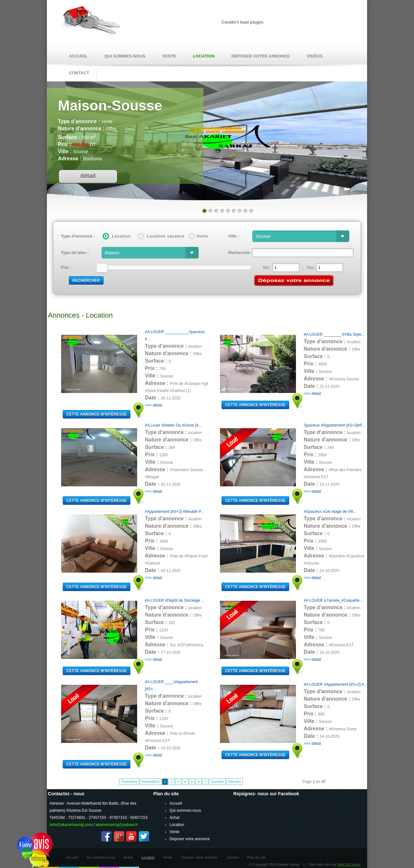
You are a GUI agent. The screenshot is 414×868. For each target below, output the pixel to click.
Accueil (78, 56)
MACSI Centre (349, 864)
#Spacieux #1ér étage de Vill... (330, 512)
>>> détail (153, 405)
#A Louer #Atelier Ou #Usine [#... (173, 425)
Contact (233, 857)
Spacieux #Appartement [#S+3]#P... (334, 425)
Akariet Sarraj (91, 22)
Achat (174, 818)
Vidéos (315, 56)
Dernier (235, 782)
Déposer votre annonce (261, 56)
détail (88, 176)
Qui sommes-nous (125, 56)
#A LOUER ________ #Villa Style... (334, 334)
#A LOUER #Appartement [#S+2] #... (335, 684)
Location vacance (166, 236)
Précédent (151, 782)
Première (129, 782)
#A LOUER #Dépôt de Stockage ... (175, 600)
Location (204, 56)
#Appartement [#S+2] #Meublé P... (174, 512)
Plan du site (256, 857)
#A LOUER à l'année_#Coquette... (333, 600)
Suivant (217, 782)
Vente (169, 56)
